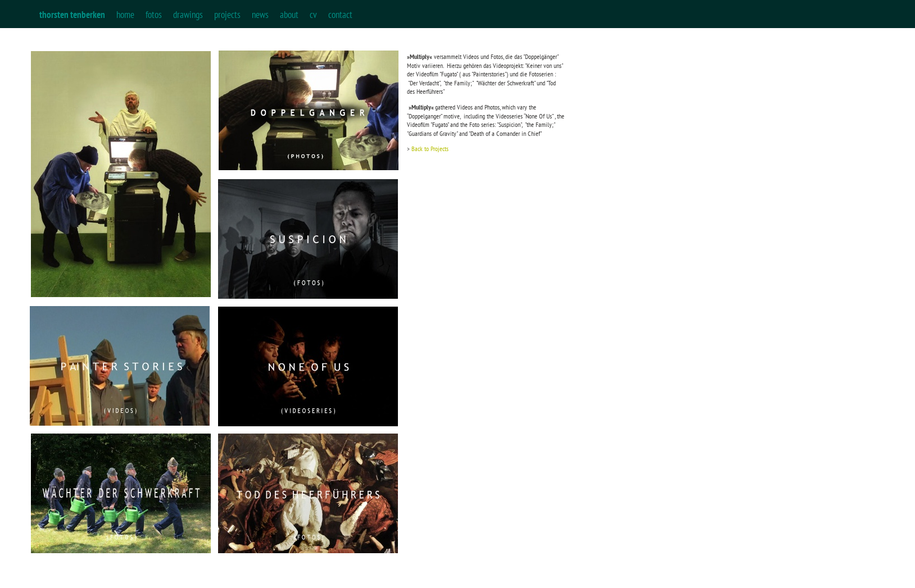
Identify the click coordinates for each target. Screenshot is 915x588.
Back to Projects (430, 149)
